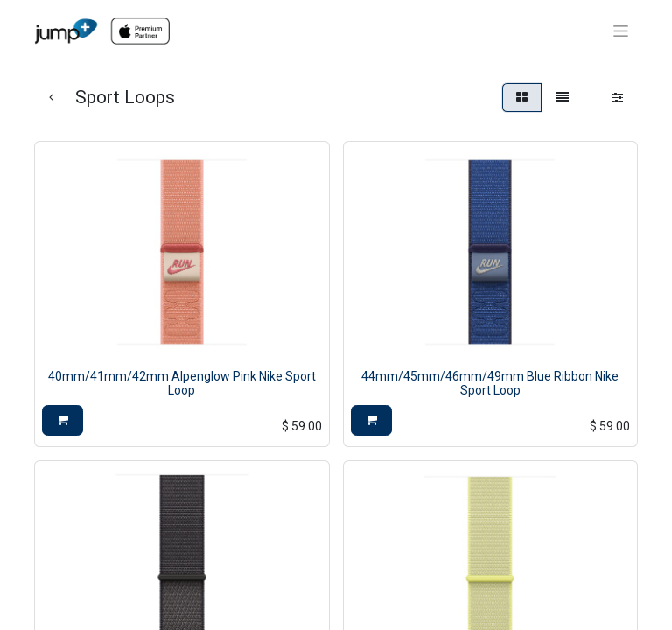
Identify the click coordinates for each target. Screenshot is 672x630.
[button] (63, 420)
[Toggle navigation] (621, 31)
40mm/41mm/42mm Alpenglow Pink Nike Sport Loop (182, 384)
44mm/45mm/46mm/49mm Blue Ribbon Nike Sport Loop (490, 384)
